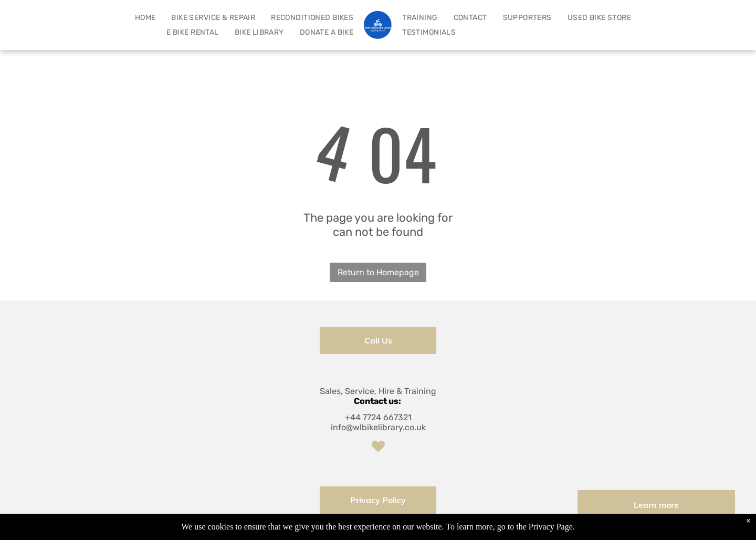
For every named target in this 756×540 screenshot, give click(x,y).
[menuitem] (145, 18)
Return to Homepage (378, 272)
